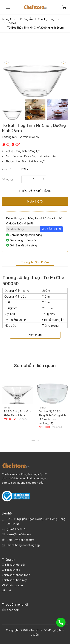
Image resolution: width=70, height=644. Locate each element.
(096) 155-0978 (17, 529)
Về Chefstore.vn (12, 585)
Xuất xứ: (7, 169)
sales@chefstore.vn (20, 534)
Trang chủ (8, 19)
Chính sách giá (11, 570)
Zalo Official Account (20, 540)
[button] (33, 441)
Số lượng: (8, 179)
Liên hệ (6, 590)
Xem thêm (35, 335)
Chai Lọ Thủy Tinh (49, 19)
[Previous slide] (7, 64)
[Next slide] (63, 64)
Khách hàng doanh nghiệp (23, 545)
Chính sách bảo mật (15, 580)
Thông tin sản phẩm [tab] (35, 262)
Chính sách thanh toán (16, 575)
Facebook (12, 610)
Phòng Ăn (27, 19)
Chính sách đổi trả (13, 565)
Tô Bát (11, 23)
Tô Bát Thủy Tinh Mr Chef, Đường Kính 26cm (35, 28)
